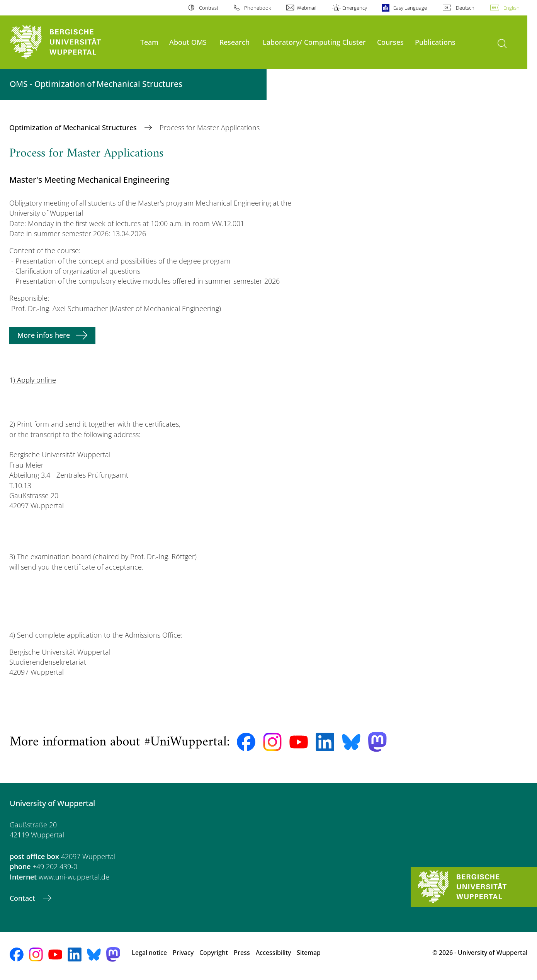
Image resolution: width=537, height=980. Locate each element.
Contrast (209, 8)
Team (149, 42)
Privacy (183, 953)
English (512, 8)
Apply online (36, 380)
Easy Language (410, 8)
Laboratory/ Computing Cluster (314, 42)
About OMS (188, 42)
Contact (23, 898)
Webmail (307, 8)
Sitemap (309, 953)
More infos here (44, 335)
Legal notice (149, 953)
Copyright (214, 953)
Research (235, 42)
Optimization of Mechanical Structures (74, 128)
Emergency (355, 8)
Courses (390, 42)
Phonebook (257, 8)
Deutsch (465, 8)
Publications (435, 42)
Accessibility (273, 953)
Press (242, 953)
